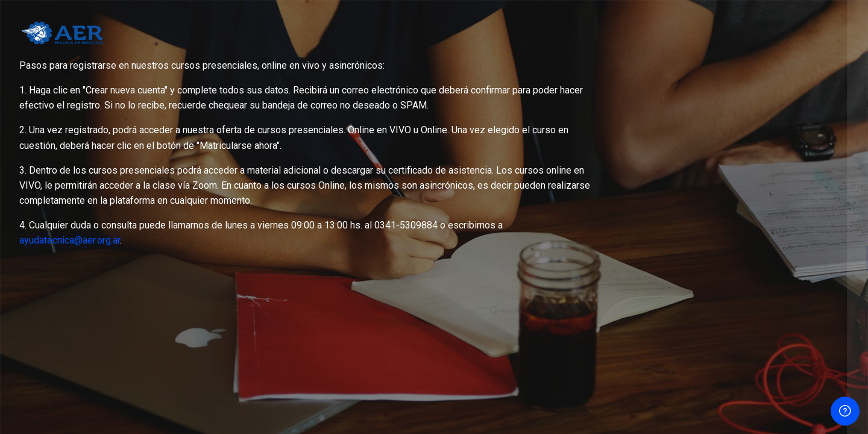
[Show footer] (845, 411)
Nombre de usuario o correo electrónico (714, 104)
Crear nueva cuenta (741, 318)
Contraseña (656, 165)
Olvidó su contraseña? (810, 224)
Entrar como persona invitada (741, 377)
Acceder (741, 258)
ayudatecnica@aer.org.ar (70, 240)
